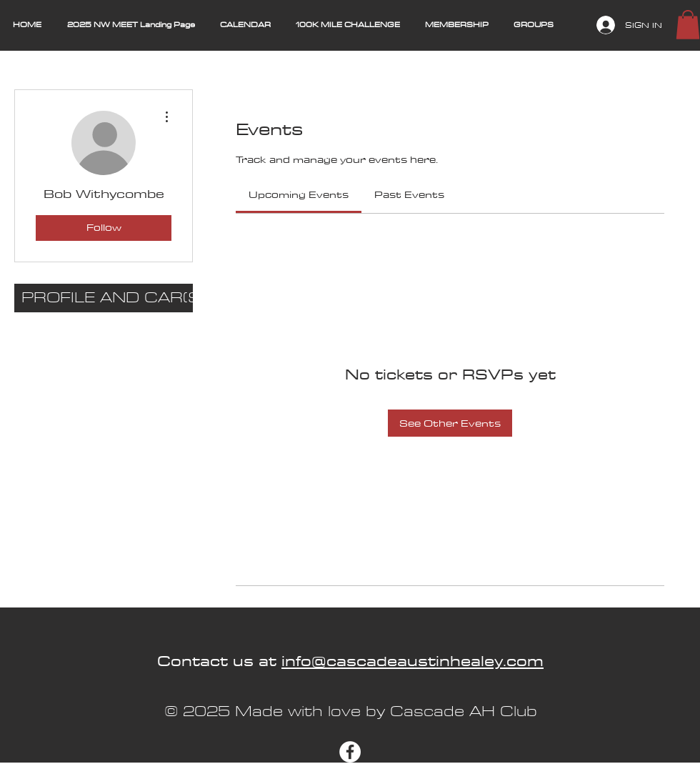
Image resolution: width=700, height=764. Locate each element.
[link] (299, 194)
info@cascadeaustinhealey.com (412, 661)
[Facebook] (350, 752)
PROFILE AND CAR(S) (107, 298)
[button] (688, 25)
